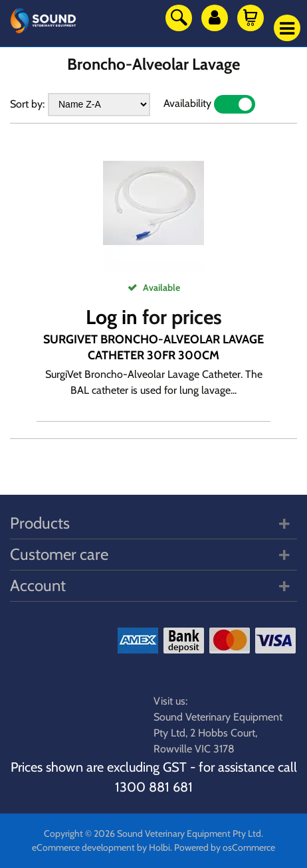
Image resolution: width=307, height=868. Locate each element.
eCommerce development (83, 847)
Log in (112, 317)
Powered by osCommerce (225, 847)
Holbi (159, 847)
